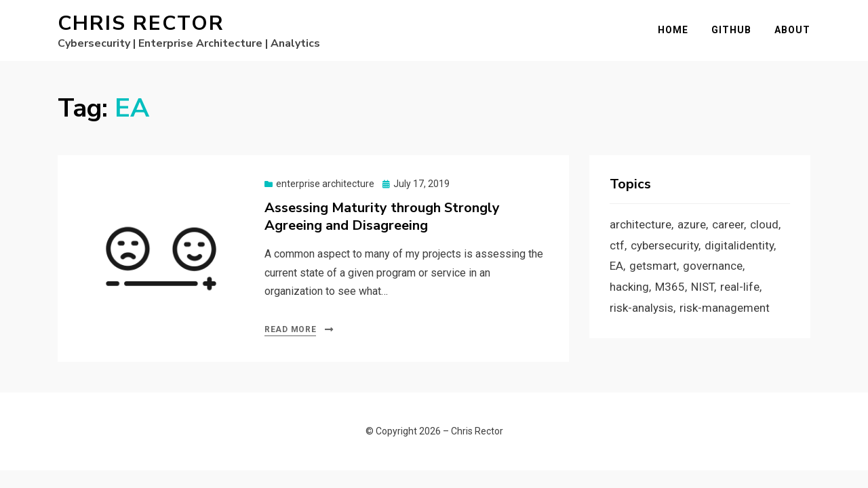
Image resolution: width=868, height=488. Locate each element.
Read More (290, 329)
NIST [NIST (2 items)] (703, 287)
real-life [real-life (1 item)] (740, 287)
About (792, 30)
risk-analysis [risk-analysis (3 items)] (642, 308)
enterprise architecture (325, 184)
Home (673, 30)
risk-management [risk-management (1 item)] (725, 308)
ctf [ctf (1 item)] (617, 245)
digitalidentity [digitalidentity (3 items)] (739, 245)
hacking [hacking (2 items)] (629, 287)
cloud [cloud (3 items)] (764, 224)
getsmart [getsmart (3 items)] (653, 266)
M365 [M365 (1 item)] (670, 287)
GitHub (731, 30)
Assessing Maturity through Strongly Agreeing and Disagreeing (382, 217)
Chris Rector (141, 23)
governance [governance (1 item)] (713, 266)
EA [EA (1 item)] (616, 266)
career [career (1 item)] (728, 224)
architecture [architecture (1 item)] (640, 224)
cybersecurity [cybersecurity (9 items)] (665, 245)
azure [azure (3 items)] (692, 224)
